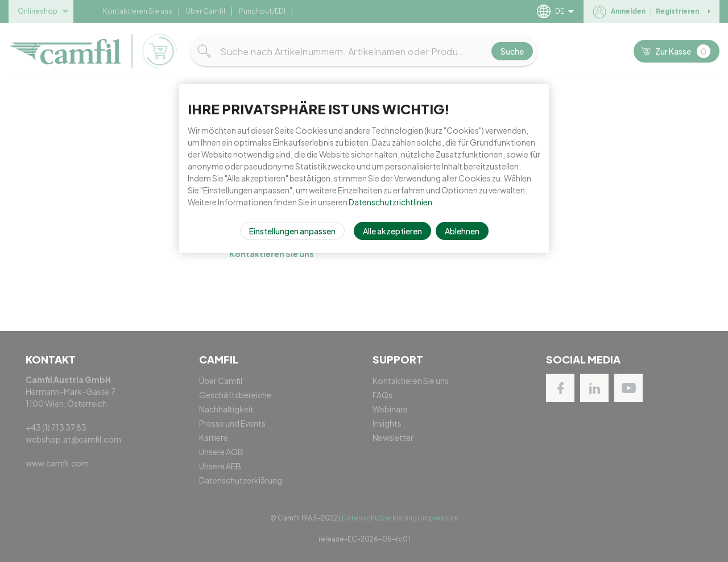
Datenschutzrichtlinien (390, 202)
